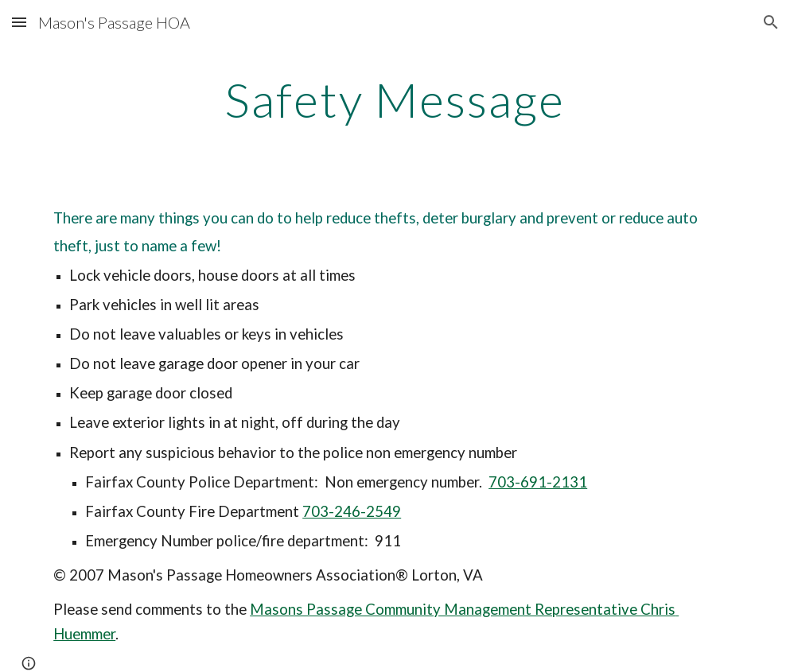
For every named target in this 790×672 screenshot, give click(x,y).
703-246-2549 (352, 511)
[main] (395, 99)
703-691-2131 (538, 482)
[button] (19, 22)
